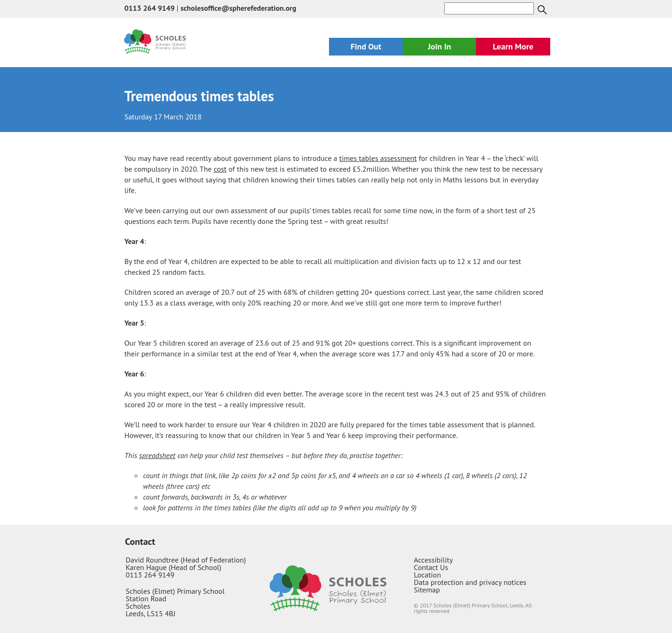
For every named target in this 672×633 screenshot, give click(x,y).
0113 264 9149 (149, 8)
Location (427, 575)
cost (220, 169)
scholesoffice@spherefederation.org (238, 8)
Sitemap (427, 590)
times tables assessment (378, 158)
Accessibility (434, 560)
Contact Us (431, 567)
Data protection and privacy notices (470, 582)
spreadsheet (157, 455)
